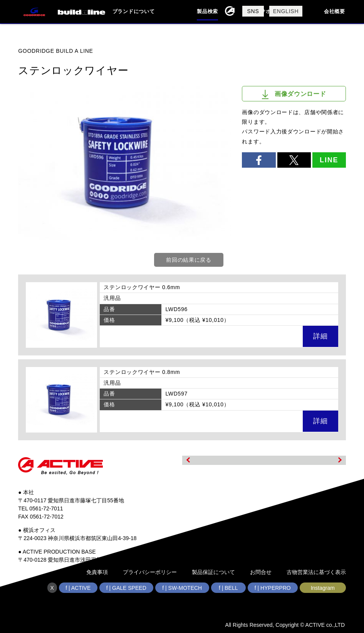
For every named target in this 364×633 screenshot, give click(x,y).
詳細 (320, 336)
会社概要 (335, 11)
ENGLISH (286, 11)
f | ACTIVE (78, 588)
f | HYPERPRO (273, 588)
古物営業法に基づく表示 (316, 572)
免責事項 (97, 572)
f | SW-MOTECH (182, 588)
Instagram (323, 588)
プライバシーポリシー (150, 572)
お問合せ (261, 572)
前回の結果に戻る (189, 260)
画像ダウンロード (294, 94)
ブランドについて (134, 11)
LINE (329, 160)
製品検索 (207, 11)
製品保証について (213, 572)
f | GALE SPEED (126, 588)
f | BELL (228, 588)
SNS (253, 11)
